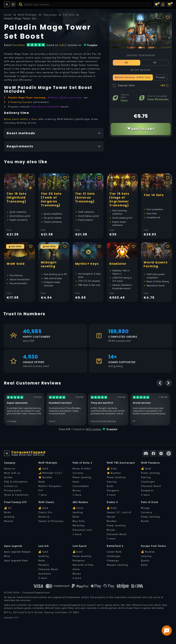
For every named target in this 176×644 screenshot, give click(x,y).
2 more (77, 495)
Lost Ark (44, 546)
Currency (78, 473)
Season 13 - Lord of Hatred (119, 514)
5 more (111, 539)
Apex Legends (13, 546)
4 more (111, 495)
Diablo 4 (112, 502)
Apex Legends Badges (17, 552)
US (155, 62)
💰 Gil (8, 508)
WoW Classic (46, 502)
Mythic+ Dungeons (50, 486)
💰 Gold (43, 469)
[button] (163, 4)
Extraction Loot (82, 530)
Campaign (113, 560)
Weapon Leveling (117, 565)
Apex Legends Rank (16, 560)
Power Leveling (82, 477)
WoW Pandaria (150, 463)
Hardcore (44, 517)
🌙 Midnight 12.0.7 (50, 473)
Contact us (11, 486)
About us (10, 469)
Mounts (9, 521)
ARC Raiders (80, 502)
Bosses (77, 490)
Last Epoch (80, 546)
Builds (145, 521)
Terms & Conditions (16, 495)
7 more (43, 495)
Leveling (9, 517)
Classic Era (45, 512)
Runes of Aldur (82, 469)
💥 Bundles (45, 477)
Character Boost (151, 486)
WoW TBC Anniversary (121, 463)
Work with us (12, 473)
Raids (42, 482)
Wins (7, 556)
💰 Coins (78, 508)
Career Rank (114, 552)
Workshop (79, 525)
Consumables (81, 486)
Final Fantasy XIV (15, 502)
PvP (41, 490)
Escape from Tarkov (154, 546)
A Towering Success (20, 102)
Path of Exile (150, 502)
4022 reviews (94, 429)
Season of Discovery (51, 521)
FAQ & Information (16, 482)
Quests (145, 560)
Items (76, 482)
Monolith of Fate (83, 565)
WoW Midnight (48, 463)
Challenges (148, 482)
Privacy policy (13, 490)
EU (127, 62)
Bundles (112, 521)
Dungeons (113, 490)
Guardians (45, 574)
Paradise (44, 565)
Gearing (112, 482)
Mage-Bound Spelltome (45, 107)
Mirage (145, 508)
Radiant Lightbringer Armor (65, 98)
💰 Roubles (148, 552)
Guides (8, 477)
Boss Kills (79, 521)
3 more (43, 578)
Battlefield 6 (115, 546)
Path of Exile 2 (83, 463)
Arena (76, 569)
